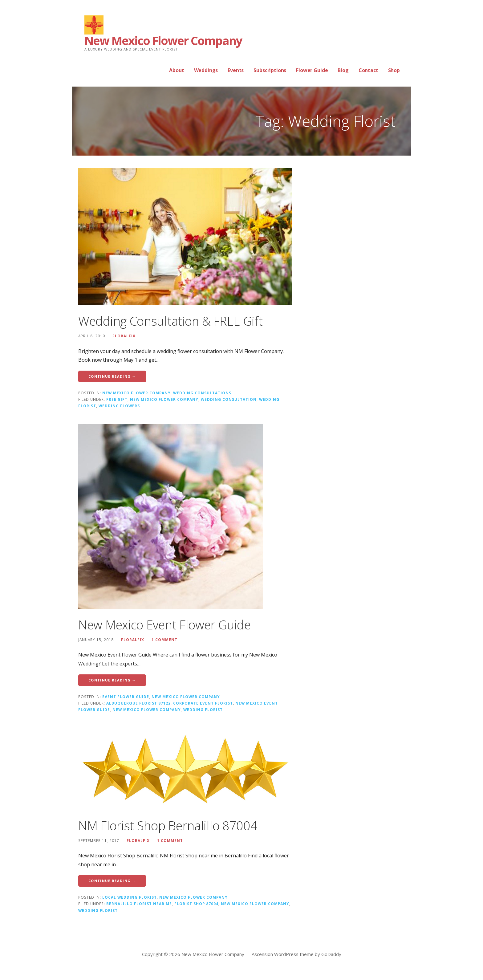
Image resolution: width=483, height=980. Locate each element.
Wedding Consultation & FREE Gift (170, 321)
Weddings (206, 70)
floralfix (124, 336)
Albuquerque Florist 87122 (138, 703)
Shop (394, 70)
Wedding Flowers (119, 406)
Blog (343, 70)
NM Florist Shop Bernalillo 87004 (168, 825)
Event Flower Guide (126, 697)
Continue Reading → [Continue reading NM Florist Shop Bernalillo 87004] (112, 881)
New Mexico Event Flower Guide (164, 625)
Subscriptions (270, 70)
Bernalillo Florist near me (139, 904)
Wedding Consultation (229, 399)
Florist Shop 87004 (196, 904)
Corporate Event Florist (203, 703)
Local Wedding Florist (130, 897)
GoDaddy (331, 954)
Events (236, 70)
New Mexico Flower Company (163, 40)
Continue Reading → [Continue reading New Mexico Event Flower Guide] (112, 680)
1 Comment (164, 640)
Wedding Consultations (202, 393)
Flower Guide (312, 70)
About (177, 70)
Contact (368, 70)
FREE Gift (117, 399)
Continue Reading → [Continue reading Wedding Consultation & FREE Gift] (112, 376)
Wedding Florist (203, 710)
